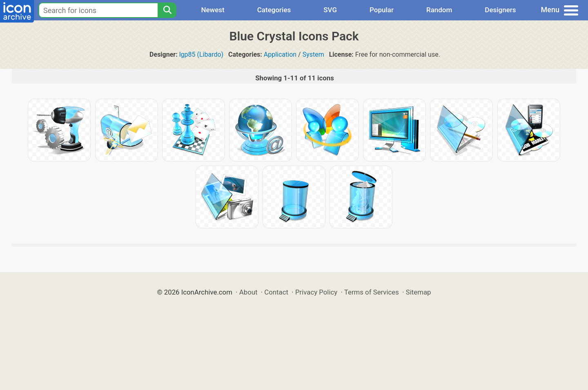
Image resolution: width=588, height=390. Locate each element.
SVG (330, 10)
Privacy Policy (316, 292)
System (313, 54)
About (248, 292)
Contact (276, 292)
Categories (274, 10)
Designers (500, 10)
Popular (382, 10)
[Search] (167, 10)
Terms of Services (372, 292)
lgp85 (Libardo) (201, 54)
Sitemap (419, 292)
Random (439, 10)
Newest (213, 10)
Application (280, 54)
